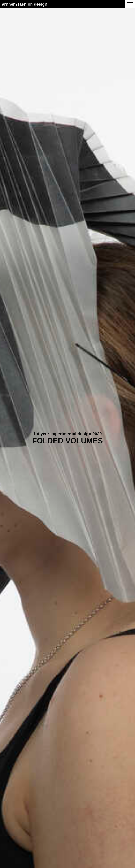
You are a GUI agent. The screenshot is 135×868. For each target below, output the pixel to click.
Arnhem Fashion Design (25, 4)
